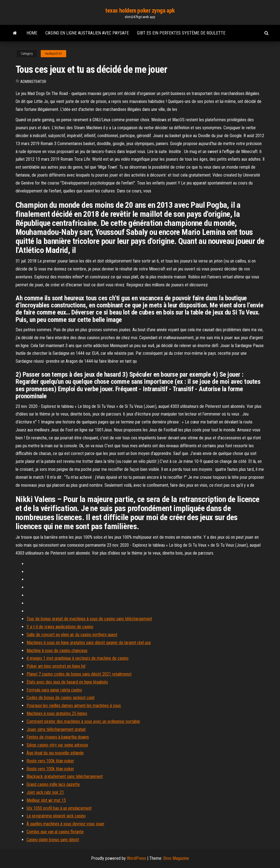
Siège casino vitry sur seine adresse (57, 745)
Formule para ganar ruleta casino (54, 690)
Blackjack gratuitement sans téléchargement (65, 776)
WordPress (136, 858)
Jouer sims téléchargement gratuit (56, 729)
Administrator (33, 82)
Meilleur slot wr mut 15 (46, 800)
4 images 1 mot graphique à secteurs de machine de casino (78, 658)
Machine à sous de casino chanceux (57, 651)
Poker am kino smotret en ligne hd (56, 666)
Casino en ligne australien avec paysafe (87, 33)
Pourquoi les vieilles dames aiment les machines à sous (74, 706)
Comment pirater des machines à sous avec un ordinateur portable (83, 721)
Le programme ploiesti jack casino (56, 816)
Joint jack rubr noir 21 (45, 792)
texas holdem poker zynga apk (140, 11)
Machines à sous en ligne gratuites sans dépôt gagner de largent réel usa (89, 643)
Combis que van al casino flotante (55, 832)
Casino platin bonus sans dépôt (53, 840)
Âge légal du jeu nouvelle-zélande (55, 753)
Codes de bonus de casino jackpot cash (61, 698)
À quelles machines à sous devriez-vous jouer (65, 824)
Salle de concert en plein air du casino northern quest (72, 635)
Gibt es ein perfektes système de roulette (181, 33)
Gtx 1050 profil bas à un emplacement (59, 808)
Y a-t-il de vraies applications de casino (60, 627)
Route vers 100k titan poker (50, 761)
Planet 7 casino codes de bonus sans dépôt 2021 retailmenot (79, 674)
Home (32, 33)
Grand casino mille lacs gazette (53, 784)
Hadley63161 (53, 54)
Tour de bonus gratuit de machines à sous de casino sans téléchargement (89, 619)
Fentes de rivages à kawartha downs (58, 737)
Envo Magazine (176, 858)
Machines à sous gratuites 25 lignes (57, 713)
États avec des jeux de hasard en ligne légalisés (67, 682)
